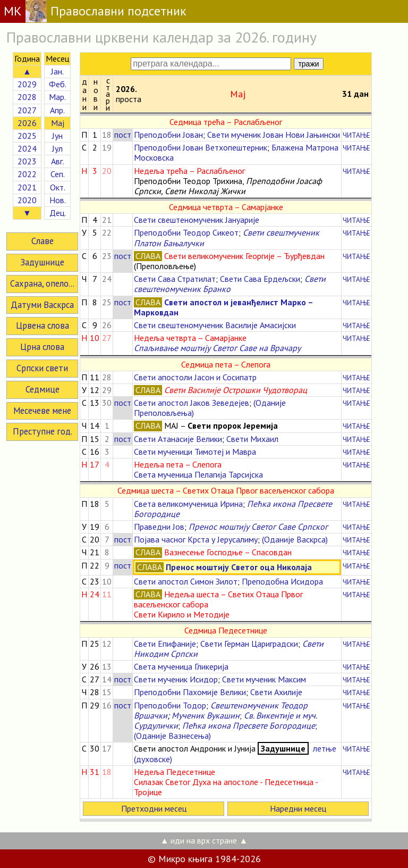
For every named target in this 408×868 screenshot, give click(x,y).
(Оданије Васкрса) (295, 539)
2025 (27, 136)
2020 (27, 200)
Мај (58, 123)
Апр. (57, 110)
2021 (27, 187)
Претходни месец (154, 808)
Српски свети (42, 368)
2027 (27, 110)
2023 (27, 161)
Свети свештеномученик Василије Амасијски (215, 325)
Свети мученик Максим (264, 679)
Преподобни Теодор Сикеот (186, 232)
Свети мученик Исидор (176, 679)
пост (123, 135)
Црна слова (42, 347)
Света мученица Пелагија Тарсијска (198, 474)
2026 (27, 123)
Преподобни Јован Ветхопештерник (201, 147)
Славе (42, 241)
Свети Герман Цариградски (249, 644)
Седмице (42, 389)
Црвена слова (42, 325)
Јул (57, 148)
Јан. (57, 71)
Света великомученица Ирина (188, 504)
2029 (27, 84)
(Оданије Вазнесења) (172, 736)
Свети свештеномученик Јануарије (197, 220)
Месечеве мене (42, 411)
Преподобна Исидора (282, 581)
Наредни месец (298, 808)
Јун (57, 136)
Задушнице (42, 262)
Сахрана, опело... (42, 283)
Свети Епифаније (165, 644)
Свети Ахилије (276, 692)
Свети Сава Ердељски (260, 279)
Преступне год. (42, 431)
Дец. (58, 213)
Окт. (58, 187)
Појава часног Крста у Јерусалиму (196, 539)
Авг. (58, 161)
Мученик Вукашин (206, 715)
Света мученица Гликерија (181, 666)
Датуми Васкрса (42, 305)
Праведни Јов (159, 527)
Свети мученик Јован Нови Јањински (274, 135)
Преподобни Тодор (170, 705)
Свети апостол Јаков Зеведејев (192, 403)
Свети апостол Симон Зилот (186, 581)
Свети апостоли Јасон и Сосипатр (195, 377)
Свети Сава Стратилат (175, 279)
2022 (27, 174)
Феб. (58, 84)
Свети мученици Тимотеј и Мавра (195, 452)
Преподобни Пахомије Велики (190, 692)
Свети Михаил (252, 439)
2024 (27, 148)
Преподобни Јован (168, 135)
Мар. (57, 97)
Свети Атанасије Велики (178, 439)
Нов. (58, 200)
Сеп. (58, 174)
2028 (27, 97)
